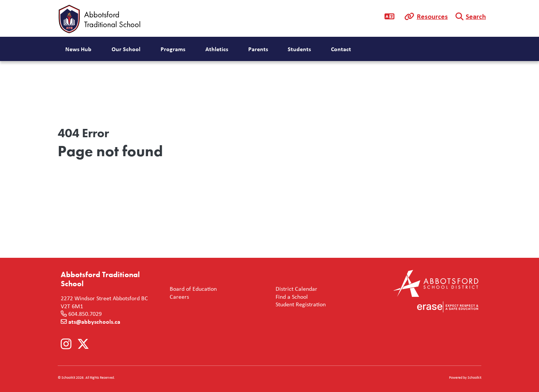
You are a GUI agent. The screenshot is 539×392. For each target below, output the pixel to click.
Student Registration (299, 304)
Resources (432, 16)
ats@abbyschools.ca (94, 321)
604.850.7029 (85, 314)
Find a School (290, 297)
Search (476, 16)
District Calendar (295, 289)
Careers (178, 297)
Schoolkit (474, 377)
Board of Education (192, 289)
